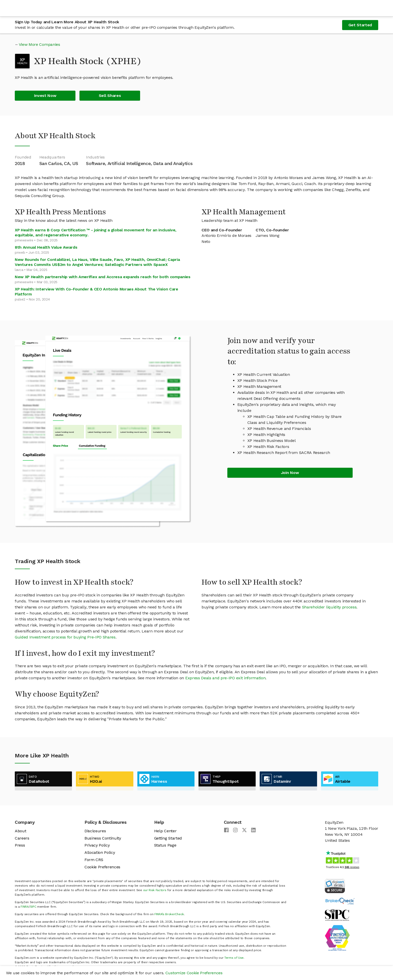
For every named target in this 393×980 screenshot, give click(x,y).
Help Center (165, 831)
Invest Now (45, 96)
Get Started (360, 25)
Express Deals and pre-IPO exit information (225, 678)
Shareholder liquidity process (329, 607)
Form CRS (94, 860)
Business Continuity (103, 838)
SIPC (33, 907)
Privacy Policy (97, 845)
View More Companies (39, 44)
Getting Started (168, 838)
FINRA (25, 907)
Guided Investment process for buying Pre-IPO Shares (65, 637)
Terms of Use (234, 958)
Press (20, 845)
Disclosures (95, 831)
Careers (22, 838)
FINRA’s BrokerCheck (169, 914)
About (20, 831)
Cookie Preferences (102, 867)
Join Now (290, 473)
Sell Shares (110, 96)
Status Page (165, 845)
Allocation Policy (100, 852)
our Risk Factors (155, 890)
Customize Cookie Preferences (194, 973)
